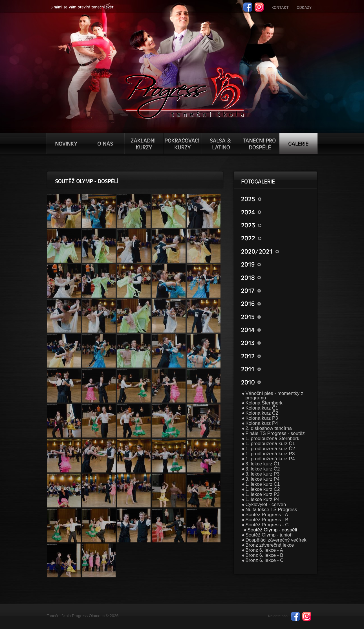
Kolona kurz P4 (262, 423)
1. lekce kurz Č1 (263, 484)
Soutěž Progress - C (267, 525)
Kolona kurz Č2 (262, 413)
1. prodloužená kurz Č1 (270, 444)
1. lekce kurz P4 (263, 499)
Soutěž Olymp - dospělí (273, 530)
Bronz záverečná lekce (270, 545)
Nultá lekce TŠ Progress (271, 510)
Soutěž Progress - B (267, 520)
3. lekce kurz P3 (263, 474)
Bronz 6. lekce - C (265, 560)
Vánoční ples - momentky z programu (274, 396)
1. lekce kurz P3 (263, 494)
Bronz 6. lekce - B (264, 555)
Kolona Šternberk (264, 403)
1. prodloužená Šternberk (273, 438)
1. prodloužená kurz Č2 (270, 449)
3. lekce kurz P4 (263, 479)
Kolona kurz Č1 (262, 408)
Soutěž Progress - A (267, 515)
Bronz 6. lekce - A (264, 550)
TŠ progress (185, 92)
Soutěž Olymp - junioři (269, 535)
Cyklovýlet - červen (266, 504)
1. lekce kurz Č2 (263, 489)
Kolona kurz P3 (262, 418)
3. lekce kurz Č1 (263, 464)
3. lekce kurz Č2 (263, 469)
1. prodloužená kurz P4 (270, 459)
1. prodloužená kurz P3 (270, 454)
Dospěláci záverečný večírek (276, 540)
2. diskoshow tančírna (269, 428)
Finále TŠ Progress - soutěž (275, 433)
